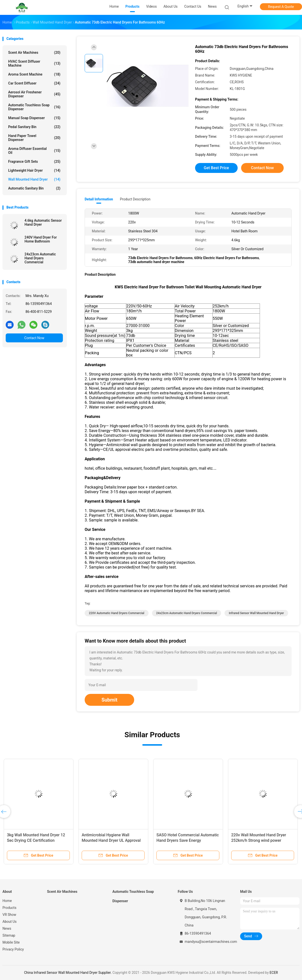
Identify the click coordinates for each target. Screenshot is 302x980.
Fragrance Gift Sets (34, 162)
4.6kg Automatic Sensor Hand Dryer (43, 222)
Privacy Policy (13, 949)
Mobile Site (11, 942)
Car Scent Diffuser (34, 83)
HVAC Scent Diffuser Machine (34, 63)
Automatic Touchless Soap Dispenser (34, 107)
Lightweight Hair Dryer (34, 170)
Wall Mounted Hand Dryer (34, 179)
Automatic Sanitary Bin (34, 188)
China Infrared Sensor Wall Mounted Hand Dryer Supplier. (68, 973)
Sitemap (9, 935)
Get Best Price (216, 168)
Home (7, 901)
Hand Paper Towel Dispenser (34, 138)
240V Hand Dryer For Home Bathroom (41, 239)
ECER (274, 973)
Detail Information (99, 199)
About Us (10, 922)
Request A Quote (281, 7)
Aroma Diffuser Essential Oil (34, 151)
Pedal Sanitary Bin (34, 127)
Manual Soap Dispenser (34, 118)
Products (9, 908)
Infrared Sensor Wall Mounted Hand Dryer (256, 613)
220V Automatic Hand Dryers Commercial (117, 613)
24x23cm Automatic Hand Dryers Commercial (40, 258)
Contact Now (34, 338)
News (7, 928)
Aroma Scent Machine (34, 74)
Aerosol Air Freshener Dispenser (34, 94)
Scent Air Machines (34, 53)
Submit (109, 700)
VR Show (9, 915)
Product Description (135, 199)
